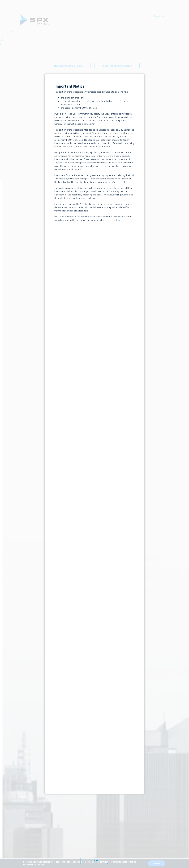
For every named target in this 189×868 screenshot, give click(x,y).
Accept (94, 861)
